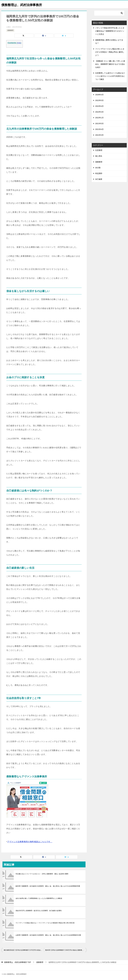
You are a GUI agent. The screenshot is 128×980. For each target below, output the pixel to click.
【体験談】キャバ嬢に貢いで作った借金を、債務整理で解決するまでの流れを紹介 (110, 64)
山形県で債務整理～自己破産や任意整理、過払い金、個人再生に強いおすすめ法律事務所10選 (48, 935)
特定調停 (99, 173)
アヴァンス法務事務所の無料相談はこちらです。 (30, 842)
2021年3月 (99, 135)
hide (19, 43)
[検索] (109, 13)
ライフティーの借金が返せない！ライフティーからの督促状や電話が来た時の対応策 (45, 923)
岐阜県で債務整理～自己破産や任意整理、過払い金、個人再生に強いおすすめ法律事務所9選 (48, 886)
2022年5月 (99, 100)
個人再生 (99, 156)
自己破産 (99, 179)
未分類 (98, 168)
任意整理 (99, 150)
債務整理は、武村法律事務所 (26, 4)
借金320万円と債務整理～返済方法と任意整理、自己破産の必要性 (39, 911)
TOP (17, 962)
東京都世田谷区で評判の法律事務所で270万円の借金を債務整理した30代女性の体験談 (24, 950)
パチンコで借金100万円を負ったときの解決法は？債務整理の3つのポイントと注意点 (110, 31)
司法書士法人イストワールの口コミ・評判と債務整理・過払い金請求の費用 (42, 874)
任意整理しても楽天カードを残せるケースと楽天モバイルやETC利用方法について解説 (110, 76)
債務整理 (10, 30)
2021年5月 (99, 124)
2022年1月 (99, 118)
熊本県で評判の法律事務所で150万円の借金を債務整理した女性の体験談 (66, 950)
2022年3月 (99, 112)
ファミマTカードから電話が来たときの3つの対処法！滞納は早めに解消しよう (110, 52)
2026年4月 (99, 95)
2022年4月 (99, 106)
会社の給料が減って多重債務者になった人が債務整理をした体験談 (39, 898)
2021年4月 (99, 129)
